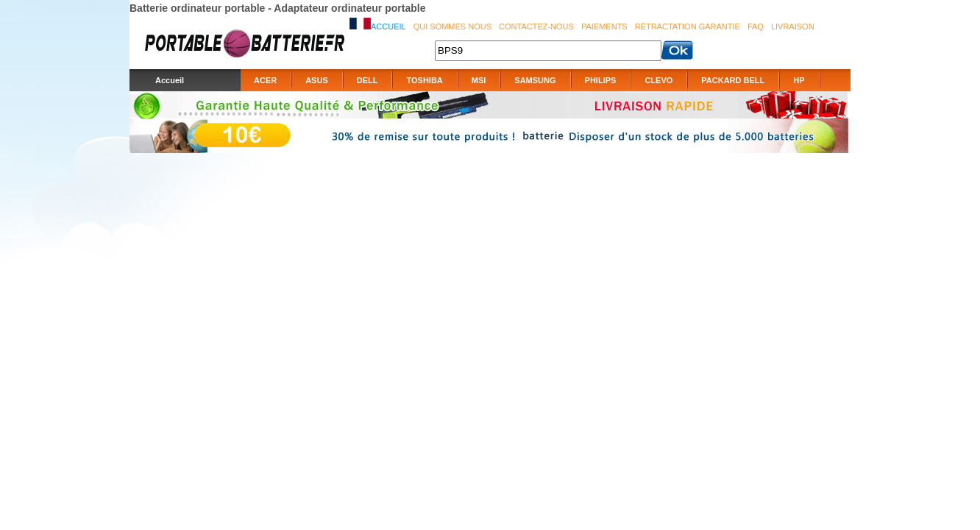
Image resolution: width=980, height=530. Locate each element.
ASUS (317, 80)
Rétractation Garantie (688, 26)
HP (799, 80)
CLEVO (658, 80)
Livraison (793, 26)
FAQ (756, 26)
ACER (265, 80)
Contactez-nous (536, 26)
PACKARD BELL (733, 80)
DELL (367, 80)
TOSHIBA (424, 80)
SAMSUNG (535, 80)
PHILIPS (601, 80)
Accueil (388, 26)
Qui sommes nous (452, 26)
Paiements (604, 26)
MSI (479, 80)
